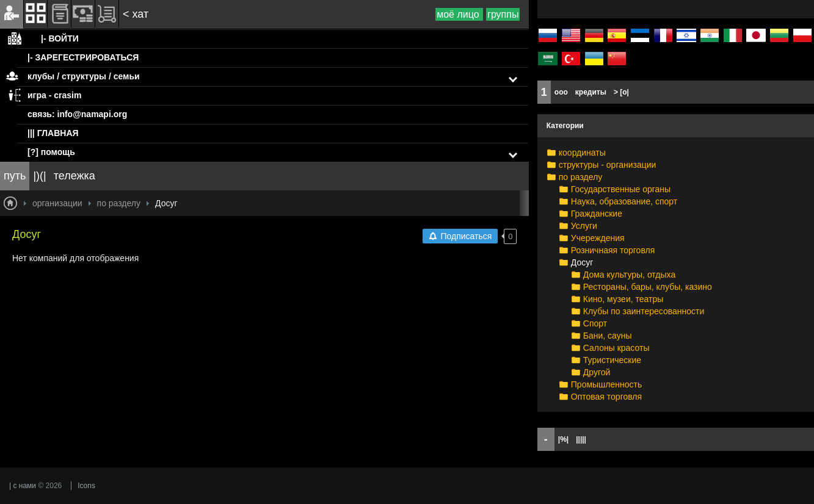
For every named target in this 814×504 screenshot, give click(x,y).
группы (503, 14)
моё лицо (459, 14)
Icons (86, 486)
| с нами (23, 486)
